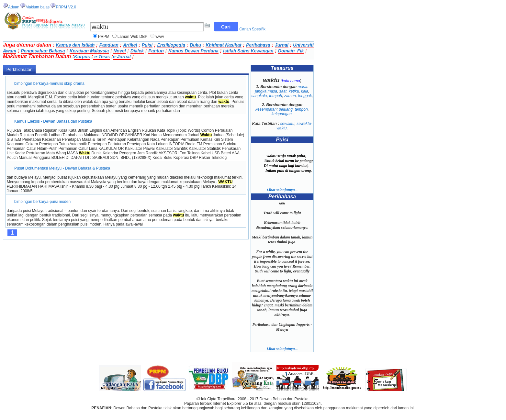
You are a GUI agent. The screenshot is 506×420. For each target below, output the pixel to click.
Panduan (109, 45)
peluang (286, 109)
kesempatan (266, 109)
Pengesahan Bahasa (43, 51)
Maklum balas (38, 7)
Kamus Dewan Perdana (193, 51)
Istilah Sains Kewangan (248, 51)
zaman (290, 96)
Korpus (82, 57)
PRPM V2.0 (66, 7)
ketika (294, 91)
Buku (195, 45)
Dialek (137, 51)
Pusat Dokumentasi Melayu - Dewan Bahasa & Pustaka (62, 168)
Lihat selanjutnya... (282, 190)
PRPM (104, 37)
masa (303, 87)
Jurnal (282, 45)
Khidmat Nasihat (223, 45)
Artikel (130, 45)
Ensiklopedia (171, 45)
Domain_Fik (291, 51)
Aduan (14, 7)
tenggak (305, 96)
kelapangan (282, 114)
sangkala (259, 96)
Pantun (156, 51)
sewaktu (287, 124)
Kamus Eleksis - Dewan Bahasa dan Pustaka (53, 121)
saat (283, 91)
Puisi (147, 45)
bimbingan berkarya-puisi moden (43, 202)
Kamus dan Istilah (75, 45)
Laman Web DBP (133, 37)
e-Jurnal (122, 57)
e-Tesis (102, 57)
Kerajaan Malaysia (89, 51)
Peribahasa (258, 45)
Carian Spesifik (252, 29)
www (160, 37)
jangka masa (266, 91)
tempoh (275, 96)
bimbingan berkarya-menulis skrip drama (49, 83)
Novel (119, 51)
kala (305, 91)
